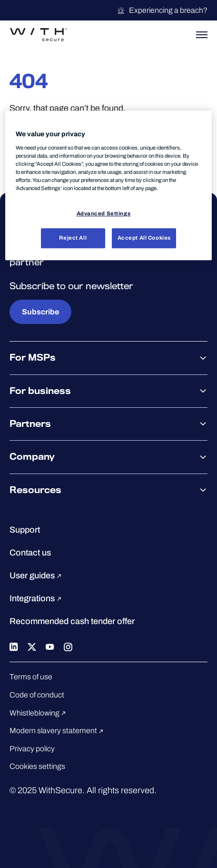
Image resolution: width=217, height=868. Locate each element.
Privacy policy (32, 749)
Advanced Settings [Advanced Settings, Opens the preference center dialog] (104, 213)
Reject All (73, 238)
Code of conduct (37, 695)
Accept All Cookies (144, 238)
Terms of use (31, 677)
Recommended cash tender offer (72, 621)
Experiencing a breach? (162, 10)
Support (25, 530)
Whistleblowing (39, 713)
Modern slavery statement (58, 731)
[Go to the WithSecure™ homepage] (39, 35)
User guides (37, 575)
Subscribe (40, 312)
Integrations (37, 598)
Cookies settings (37, 766)
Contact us (30, 553)
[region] (108, 186)
